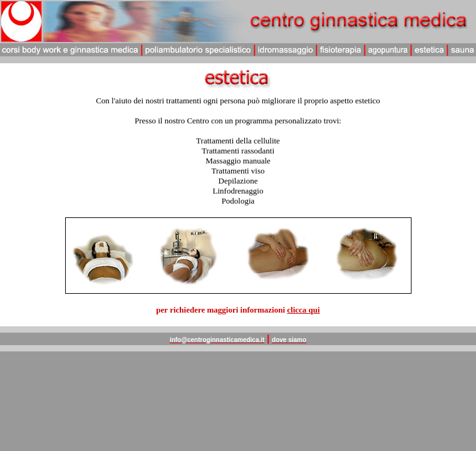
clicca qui (303, 310)
